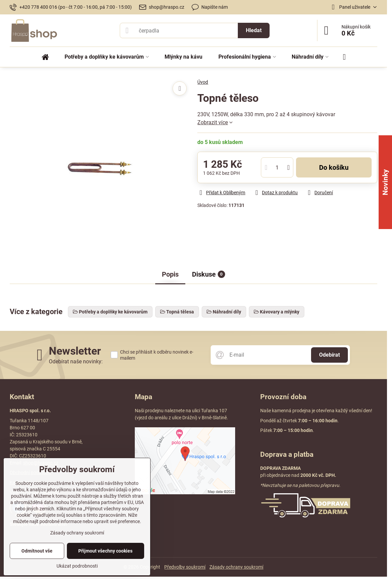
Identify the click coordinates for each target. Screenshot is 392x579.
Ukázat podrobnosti (77, 566)
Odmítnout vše (37, 551)
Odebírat (329, 355)
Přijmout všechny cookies (105, 551)
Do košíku (334, 167)
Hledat (254, 30)
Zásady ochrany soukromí (236, 567)
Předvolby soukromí (185, 567)
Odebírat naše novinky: (76, 361)
